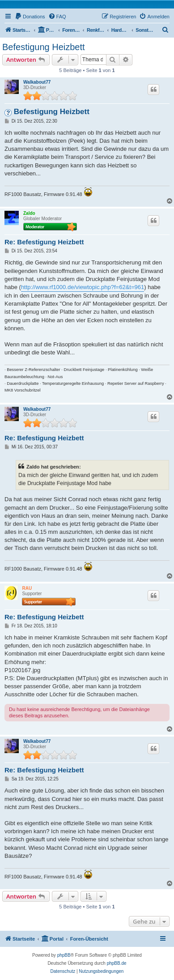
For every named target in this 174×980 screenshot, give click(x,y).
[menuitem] (30, 17)
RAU (27, 588)
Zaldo (29, 213)
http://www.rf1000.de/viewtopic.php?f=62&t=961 (83, 287)
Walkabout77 (37, 82)
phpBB (64, 955)
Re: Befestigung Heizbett (44, 242)
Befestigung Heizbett (44, 47)
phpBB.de (117, 963)
